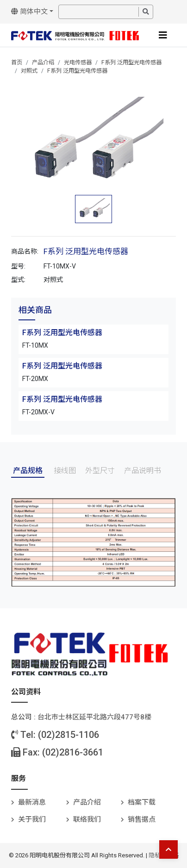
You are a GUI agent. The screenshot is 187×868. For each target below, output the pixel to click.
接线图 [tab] (65, 471)
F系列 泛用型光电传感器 (131, 62)
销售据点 (142, 819)
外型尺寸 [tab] (100, 471)
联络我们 (87, 819)
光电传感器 (78, 62)
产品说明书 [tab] (143, 471)
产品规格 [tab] (28, 471)
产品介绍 (43, 62)
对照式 (29, 71)
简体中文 (29, 12)
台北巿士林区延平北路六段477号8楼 (94, 717)
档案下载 (142, 802)
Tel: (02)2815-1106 (55, 735)
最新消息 (32, 802)
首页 (17, 62)
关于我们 (32, 819)
